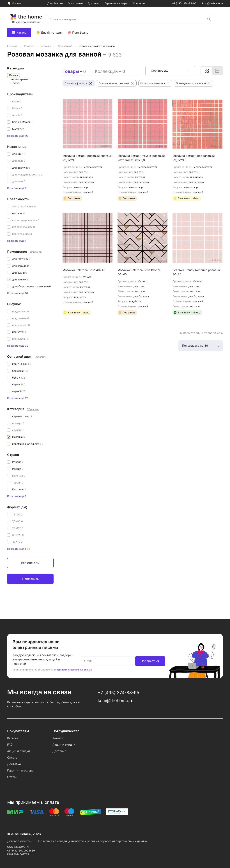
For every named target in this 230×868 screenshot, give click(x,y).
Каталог (19, 32)
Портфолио (80, 32)
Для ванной (65, 46)
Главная (13, 46)
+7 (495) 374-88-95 (184, 3)
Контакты (139, 3)
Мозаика (46, 46)
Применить (30, 579)
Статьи (12, 777)
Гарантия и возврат (116, 3)
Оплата (12, 757)
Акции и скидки (19, 751)
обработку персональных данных (74, 670)
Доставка (94, 3)
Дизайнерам (55, 3)
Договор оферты (19, 841)
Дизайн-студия (52, 32)
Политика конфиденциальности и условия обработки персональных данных (93, 841)
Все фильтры (30, 563)
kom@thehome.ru (212, 3)
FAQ (10, 745)
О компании (75, 3)
